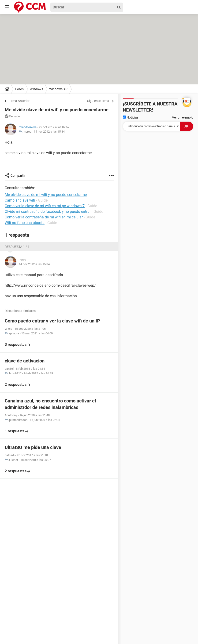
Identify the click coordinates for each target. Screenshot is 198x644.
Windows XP (58, 89)
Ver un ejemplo (183, 117)
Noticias (131, 117)
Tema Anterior (19, 101)
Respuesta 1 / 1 (17, 247)
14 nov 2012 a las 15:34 (49, 132)
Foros (19, 89)
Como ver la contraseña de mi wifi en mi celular (44, 217)
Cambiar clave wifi (20, 200)
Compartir (18, 176)
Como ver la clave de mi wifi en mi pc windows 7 (45, 206)
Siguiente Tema (98, 101)
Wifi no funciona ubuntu (25, 223)
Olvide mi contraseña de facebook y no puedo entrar (48, 212)
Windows (36, 89)
